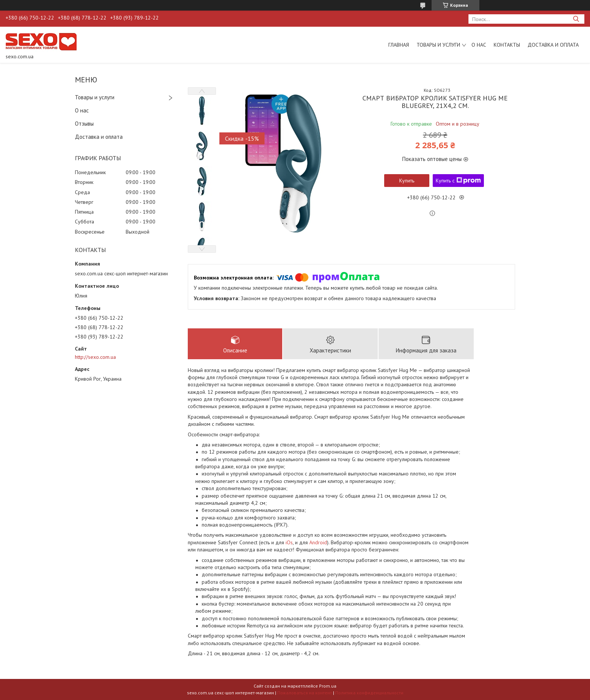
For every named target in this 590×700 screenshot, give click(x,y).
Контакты (507, 45)
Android (318, 542)
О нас (479, 45)
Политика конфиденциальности (369, 693)
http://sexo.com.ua (95, 357)
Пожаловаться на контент (305, 693)
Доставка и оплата (553, 45)
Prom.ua (328, 686)
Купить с (458, 181)
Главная (399, 45)
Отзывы (84, 124)
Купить (407, 181)
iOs (289, 542)
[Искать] (576, 19)
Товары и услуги (438, 45)
